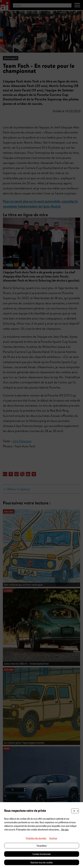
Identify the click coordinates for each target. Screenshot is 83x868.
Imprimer (53, 838)
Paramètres (42, 846)
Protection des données (36, 838)
